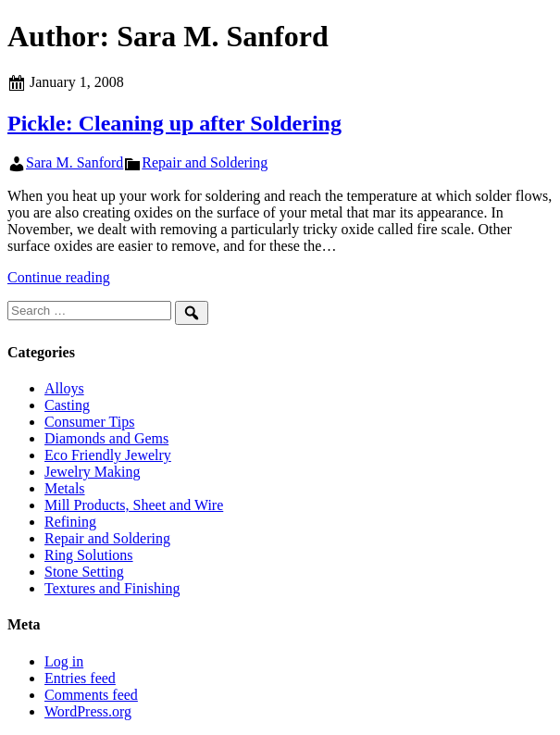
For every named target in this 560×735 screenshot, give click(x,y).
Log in (64, 661)
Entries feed (80, 678)
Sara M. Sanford (75, 162)
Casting (67, 405)
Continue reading (59, 277)
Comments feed (91, 695)
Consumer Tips (89, 422)
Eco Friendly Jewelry (108, 455)
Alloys (64, 388)
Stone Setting (84, 572)
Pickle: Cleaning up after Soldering (174, 123)
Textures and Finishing (112, 588)
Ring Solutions (89, 555)
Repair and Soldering (205, 162)
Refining (70, 522)
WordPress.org (88, 711)
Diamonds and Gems (106, 438)
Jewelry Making (93, 472)
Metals (65, 488)
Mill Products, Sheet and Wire (134, 505)
